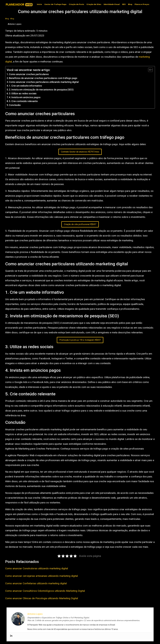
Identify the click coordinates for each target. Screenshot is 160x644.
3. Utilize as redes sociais (23, 93)
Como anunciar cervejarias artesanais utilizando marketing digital (42, 576)
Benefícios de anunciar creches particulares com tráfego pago (43, 78)
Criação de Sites (94, 4)
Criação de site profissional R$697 (80, 224)
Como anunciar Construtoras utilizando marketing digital (37, 568)
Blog (130, 4)
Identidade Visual (112, 4)
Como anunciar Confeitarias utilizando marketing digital (36, 583)
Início (39, 4)
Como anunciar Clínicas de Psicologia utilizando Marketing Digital (42, 598)
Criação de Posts (76, 4)
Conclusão (15, 105)
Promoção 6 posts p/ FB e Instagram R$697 (80, 340)
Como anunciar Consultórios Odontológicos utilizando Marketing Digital (45, 591)
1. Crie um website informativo (25, 86)
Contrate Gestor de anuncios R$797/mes (80, 152)
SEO (124, 4)
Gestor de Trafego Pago (55, 4)
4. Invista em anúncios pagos (25, 97)
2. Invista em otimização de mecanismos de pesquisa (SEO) (41, 90)
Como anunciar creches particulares (29, 74)
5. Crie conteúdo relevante (23, 101)
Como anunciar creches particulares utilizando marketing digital (44, 82)
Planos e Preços (142, 4)
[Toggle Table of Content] (149, 70)
